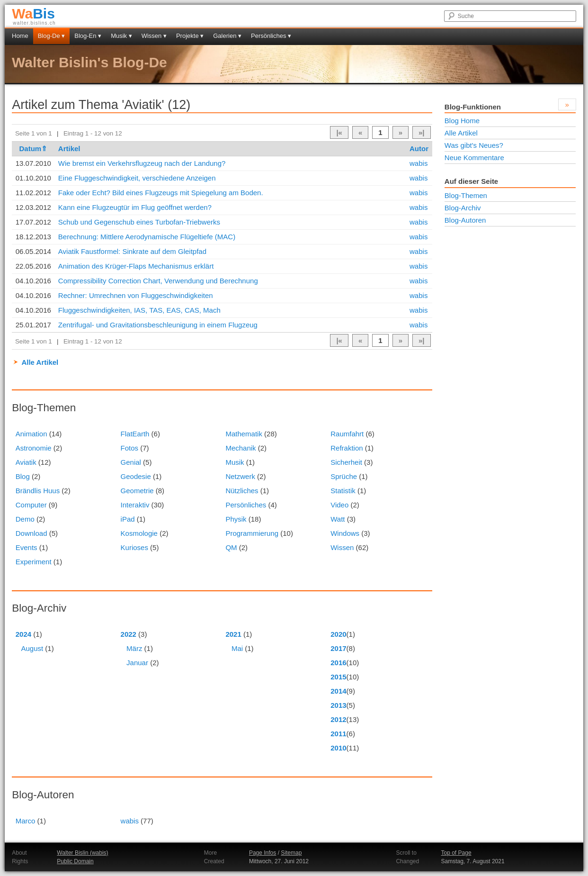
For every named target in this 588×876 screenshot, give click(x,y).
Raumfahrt (347, 434)
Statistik (343, 491)
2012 (338, 719)
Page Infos (263, 853)
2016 (338, 663)
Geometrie (137, 491)
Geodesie (136, 476)
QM (231, 547)
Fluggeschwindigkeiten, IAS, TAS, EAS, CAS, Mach (139, 310)
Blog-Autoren (465, 220)
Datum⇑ (33, 149)
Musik (235, 462)
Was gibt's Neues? (474, 145)
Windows (345, 533)
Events (27, 547)
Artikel (69, 149)
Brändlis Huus (38, 491)
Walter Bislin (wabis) (82, 853)
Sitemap (291, 853)
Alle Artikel (40, 362)
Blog (23, 476)
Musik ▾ (121, 36)
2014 (338, 691)
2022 (129, 634)
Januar (137, 663)
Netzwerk (240, 476)
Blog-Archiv (463, 208)
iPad (128, 519)
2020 (338, 634)
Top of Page (456, 853)
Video (339, 505)
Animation (31, 434)
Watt (338, 519)
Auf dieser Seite (471, 181)
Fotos (130, 448)
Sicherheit (346, 462)
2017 (338, 648)
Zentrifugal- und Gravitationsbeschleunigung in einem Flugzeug (158, 325)
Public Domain (75, 861)
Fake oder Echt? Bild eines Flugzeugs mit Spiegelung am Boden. (161, 193)
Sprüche (344, 476)
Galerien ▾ (227, 36)
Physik (236, 519)
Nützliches (242, 491)
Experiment (34, 562)
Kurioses (134, 547)
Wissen (342, 547)
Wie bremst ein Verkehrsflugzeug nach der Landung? (142, 163)
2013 (338, 705)
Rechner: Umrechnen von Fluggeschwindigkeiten (136, 295)
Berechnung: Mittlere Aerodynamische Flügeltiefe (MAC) (147, 237)
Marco (26, 821)
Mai (237, 648)
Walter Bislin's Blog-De (89, 62)
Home (20, 36)
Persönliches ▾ (271, 36)
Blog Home (462, 121)
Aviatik (26, 462)
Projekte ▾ (190, 36)
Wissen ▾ (154, 36)
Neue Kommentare (474, 158)
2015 (338, 677)
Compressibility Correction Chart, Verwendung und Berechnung (158, 281)
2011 (338, 734)
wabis (419, 163)
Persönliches (246, 505)
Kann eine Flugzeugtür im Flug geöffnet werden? (135, 207)
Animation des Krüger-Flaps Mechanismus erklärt (136, 266)
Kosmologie (139, 533)
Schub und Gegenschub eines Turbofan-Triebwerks (139, 222)
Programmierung (252, 533)
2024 (23, 634)
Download (31, 533)
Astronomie (34, 448)
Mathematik (244, 434)
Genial (131, 462)
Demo (25, 519)
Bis (33, 14)
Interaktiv (135, 505)
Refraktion (347, 448)
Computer (31, 505)
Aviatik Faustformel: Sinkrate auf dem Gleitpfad (132, 251)
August (32, 648)
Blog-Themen (466, 195)
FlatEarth (135, 434)
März (134, 648)
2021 (233, 634)
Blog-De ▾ (52, 36)
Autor (419, 149)
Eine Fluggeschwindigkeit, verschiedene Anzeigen (137, 178)
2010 (338, 748)
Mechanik (241, 448)
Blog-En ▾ (88, 36)
